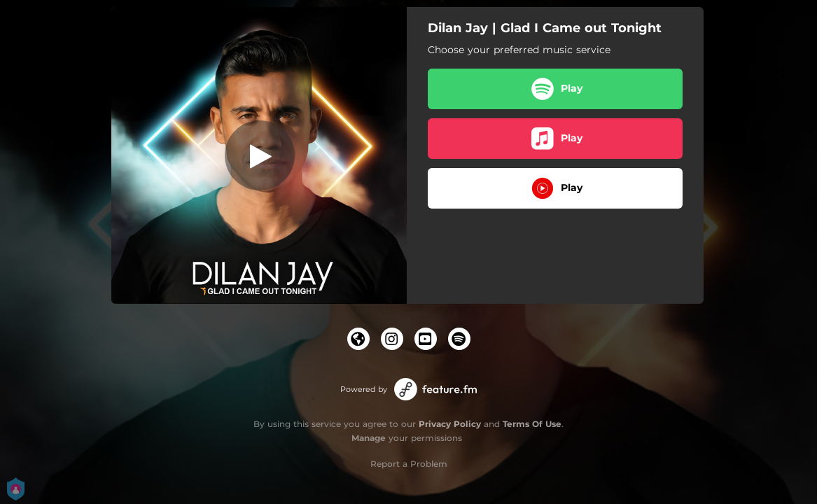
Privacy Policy (450, 424)
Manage (369, 438)
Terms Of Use (532, 424)
